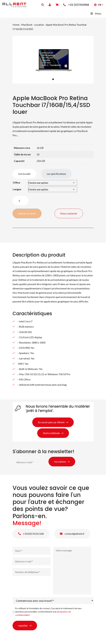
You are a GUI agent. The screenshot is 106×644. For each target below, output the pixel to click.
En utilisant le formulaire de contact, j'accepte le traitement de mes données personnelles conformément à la (48, 612)
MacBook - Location (33, 25)
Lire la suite (24, 174)
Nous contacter (69, 213)
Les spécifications (56, 174)
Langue (17, 189)
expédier (23, 625)
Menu (96, 13)
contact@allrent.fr (72, 534)
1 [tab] (53, 79)
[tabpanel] (53, 60)
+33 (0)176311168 (31, 534)
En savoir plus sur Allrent (51, 422)
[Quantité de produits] (21, 201)
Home (16, 25)
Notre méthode (51, 433)
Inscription (60, 462)
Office (16, 182)
